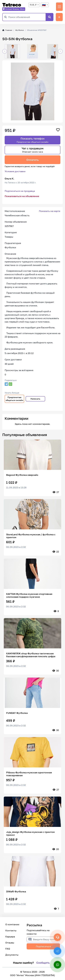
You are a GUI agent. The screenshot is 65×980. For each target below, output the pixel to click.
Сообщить (43, 963)
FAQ (8, 949)
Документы (12, 955)
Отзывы (10, 943)
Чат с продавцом (33, 150)
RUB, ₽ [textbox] (33, 5)
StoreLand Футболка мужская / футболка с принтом (31, 536)
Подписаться (43, 946)
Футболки (20, 30)
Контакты (11, 930)
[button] (5, 51)
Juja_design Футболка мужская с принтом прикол (30, 833)
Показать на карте (50, 211)
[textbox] (45, 5)
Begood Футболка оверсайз (22, 475)
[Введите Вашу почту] (46, 939)
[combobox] (34, 5)
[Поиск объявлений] (27, 17)
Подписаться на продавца (20, 191)
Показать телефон (33, 140)
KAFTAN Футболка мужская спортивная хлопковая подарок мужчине (29, 595)
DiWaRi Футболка (16, 891)
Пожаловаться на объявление (22, 196)
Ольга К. (9, 179)
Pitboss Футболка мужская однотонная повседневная (29, 774)
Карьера (10, 937)
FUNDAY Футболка (17, 713)
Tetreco (12, 5)
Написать (35, 399)
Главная (7, 30)
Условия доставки (15, 171)
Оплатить (32, 160)
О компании (12, 924)
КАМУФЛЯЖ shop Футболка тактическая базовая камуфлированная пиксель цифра (31, 655)
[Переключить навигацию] (59, 7)
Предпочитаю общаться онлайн (14, 399)
